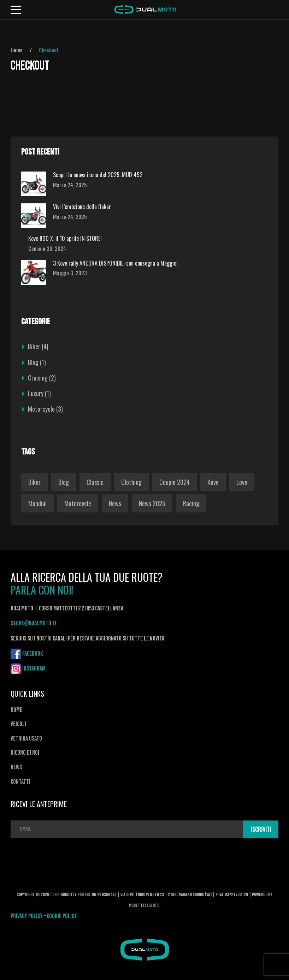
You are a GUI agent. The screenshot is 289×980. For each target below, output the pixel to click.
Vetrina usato (26, 739)
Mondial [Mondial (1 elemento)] (37, 503)
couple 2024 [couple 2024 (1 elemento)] (175, 482)
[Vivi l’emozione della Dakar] (34, 216)
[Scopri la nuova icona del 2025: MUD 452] (34, 184)
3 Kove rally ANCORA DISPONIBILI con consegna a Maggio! (115, 263)
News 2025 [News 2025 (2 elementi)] (152, 503)
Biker (34, 346)
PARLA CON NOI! (42, 590)
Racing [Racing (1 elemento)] (191, 503)
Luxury (36, 393)
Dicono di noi (25, 753)
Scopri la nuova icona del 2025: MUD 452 (98, 175)
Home (17, 50)
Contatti (20, 782)
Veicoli (18, 724)
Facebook (33, 654)
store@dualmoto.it (34, 623)
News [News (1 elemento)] (115, 503)
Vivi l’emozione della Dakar (82, 207)
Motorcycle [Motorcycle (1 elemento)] (78, 503)
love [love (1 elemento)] (242, 482)
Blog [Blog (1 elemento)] (64, 482)
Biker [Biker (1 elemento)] (34, 482)
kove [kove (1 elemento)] (213, 482)
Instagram (34, 669)
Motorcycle (41, 409)
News (16, 767)
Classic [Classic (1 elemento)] (95, 482)
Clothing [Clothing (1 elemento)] (131, 482)
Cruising (38, 378)
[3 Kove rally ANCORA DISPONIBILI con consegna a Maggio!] (34, 272)
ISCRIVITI (261, 829)
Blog (33, 362)
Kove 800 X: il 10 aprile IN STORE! (65, 239)
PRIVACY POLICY (27, 916)
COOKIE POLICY (62, 916)
